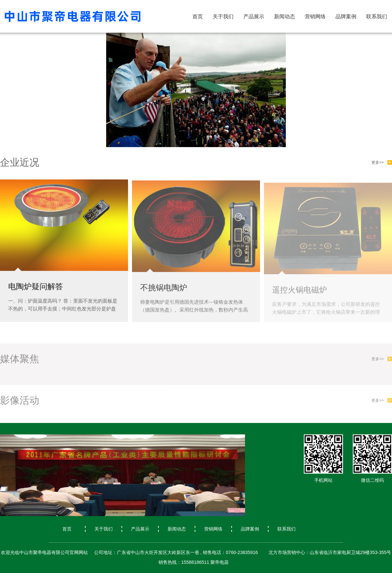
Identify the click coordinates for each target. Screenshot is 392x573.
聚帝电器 (220, 562)
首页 (198, 17)
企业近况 (20, 162)
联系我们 (377, 17)
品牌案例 (346, 17)
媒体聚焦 (20, 361)
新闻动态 (285, 17)
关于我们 (223, 17)
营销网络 (315, 17)
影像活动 (20, 403)
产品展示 (254, 17)
